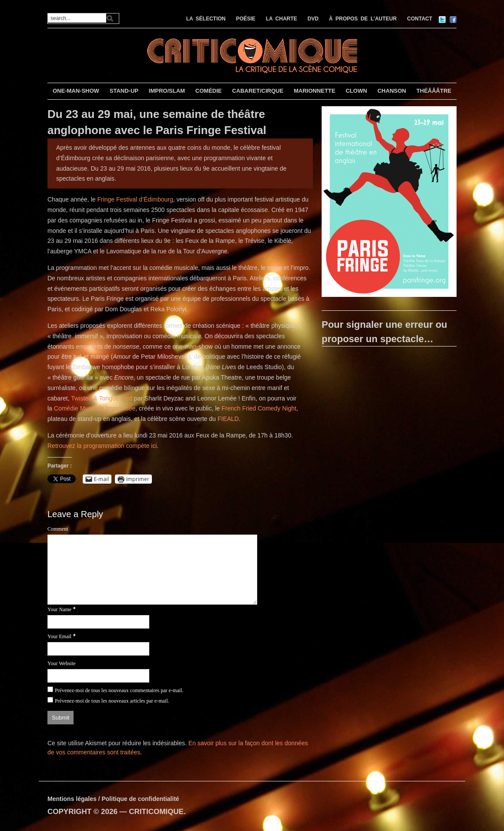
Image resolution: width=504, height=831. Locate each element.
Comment (58, 529)
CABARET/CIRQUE (258, 91)
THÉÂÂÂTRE (434, 91)
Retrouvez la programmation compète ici (102, 446)
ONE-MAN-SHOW (76, 91)
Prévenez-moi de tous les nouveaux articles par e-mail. (112, 701)
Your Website (62, 663)
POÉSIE (246, 19)
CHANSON (392, 91)
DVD (313, 19)
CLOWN (356, 91)
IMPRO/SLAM (167, 91)
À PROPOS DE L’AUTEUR (363, 19)
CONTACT (420, 19)
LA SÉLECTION (206, 19)
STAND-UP (124, 91)
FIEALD (228, 419)
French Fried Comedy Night (259, 408)
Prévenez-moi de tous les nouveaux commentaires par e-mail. (119, 690)
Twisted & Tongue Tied (102, 398)
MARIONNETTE (314, 91)
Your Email (59, 636)
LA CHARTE (282, 19)
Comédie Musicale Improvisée (95, 408)
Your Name (59, 609)
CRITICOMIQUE (156, 812)
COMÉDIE (209, 91)
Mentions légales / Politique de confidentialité (113, 799)
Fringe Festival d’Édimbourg (135, 199)
